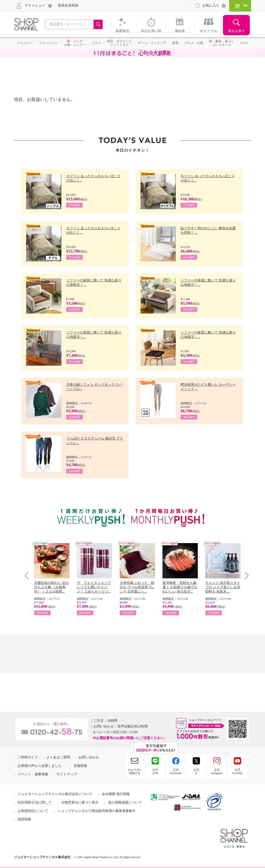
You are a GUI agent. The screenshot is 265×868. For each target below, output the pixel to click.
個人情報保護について (125, 802)
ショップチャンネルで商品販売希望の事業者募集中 (97, 811)
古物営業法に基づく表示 (80, 802)
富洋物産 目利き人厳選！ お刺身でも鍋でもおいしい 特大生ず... (180, 587)
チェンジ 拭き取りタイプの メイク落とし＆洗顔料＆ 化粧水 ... (223, 587)
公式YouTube (237, 771)
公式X (196, 771)
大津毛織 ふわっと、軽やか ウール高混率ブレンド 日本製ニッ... (137, 587)
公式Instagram (217, 771)
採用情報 (24, 819)
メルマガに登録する (135, 771)
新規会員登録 (68, 5)
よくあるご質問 (58, 757)
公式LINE (155, 771)
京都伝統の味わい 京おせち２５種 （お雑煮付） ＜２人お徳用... (52, 587)
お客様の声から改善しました (40, 766)
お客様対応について (33, 811)
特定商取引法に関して (35, 802)
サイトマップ (67, 774)
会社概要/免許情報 (116, 794)
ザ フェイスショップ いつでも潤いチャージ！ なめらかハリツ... (94, 587)
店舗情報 (80, 766)
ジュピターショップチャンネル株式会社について (55, 794)
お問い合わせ (89, 757)
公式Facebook (176, 771)
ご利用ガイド (28, 757)
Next (245, 576)
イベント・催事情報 (33, 774)
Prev (28, 576)
